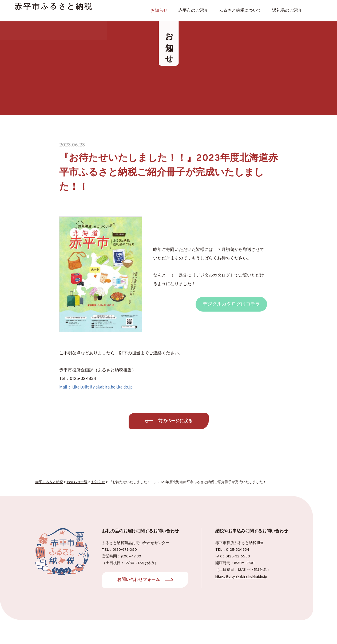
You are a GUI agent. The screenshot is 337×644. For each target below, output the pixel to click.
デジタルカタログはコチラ (231, 304)
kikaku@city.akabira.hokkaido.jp (241, 577)
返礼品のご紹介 (287, 11)
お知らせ (159, 11)
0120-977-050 (125, 550)
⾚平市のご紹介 (193, 11)
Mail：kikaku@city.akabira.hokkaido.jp (96, 387)
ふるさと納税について (240, 11)
